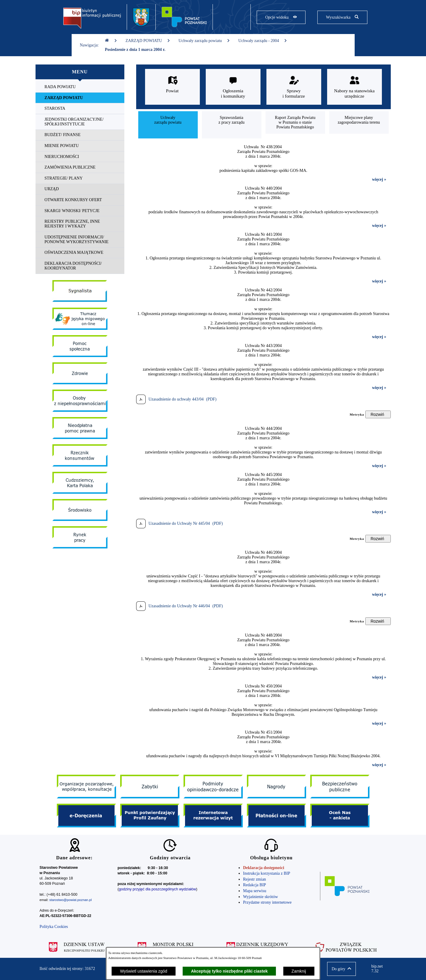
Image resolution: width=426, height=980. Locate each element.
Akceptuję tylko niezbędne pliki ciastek (229, 971)
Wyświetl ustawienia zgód (143, 971)
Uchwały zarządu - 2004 (263, 41)
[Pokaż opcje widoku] (281, 17)
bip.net (379, 969)
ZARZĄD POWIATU (148, 41)
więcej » (379, 179)
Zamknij (299, 971)
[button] (341, 969)
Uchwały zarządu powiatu (204, 41)
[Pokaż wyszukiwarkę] (342, 17)
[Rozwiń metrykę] (378, 414)
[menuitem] (80, 87)
